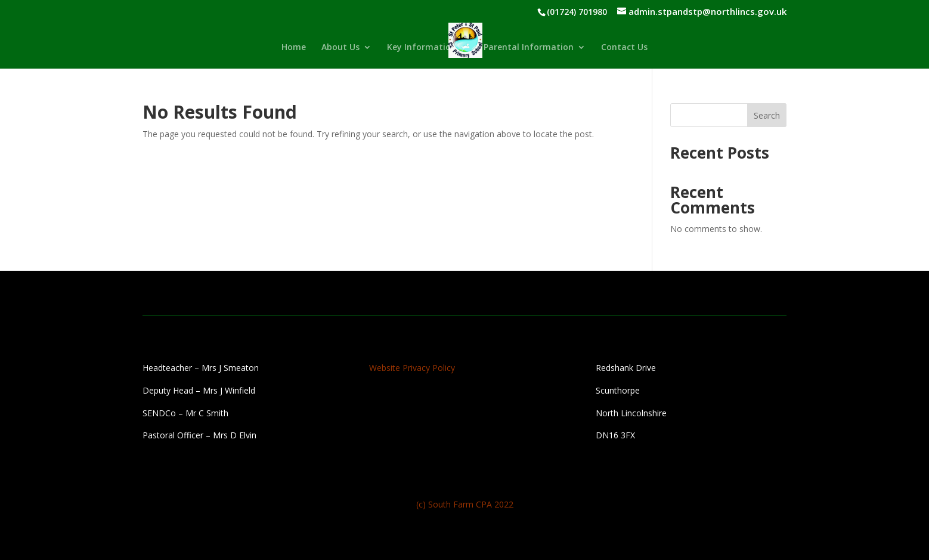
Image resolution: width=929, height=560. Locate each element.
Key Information (422, 48)
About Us (340, 48)
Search (767, 115)
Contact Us (624, 48)
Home (294, 48)
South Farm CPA (460, 504)
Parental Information (529, 48)
